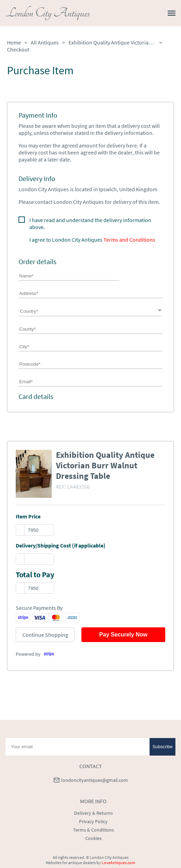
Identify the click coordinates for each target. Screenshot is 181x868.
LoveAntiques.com (118, 863)
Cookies (93, 838)
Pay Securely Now (123, 635)
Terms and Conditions (129, 240)
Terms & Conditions (93, 830)
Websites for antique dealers (71, 863)
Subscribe (162, 747)
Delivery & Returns (93, 813)
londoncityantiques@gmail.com (95, 780)
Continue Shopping (45, 635)
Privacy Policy (93, 821)
